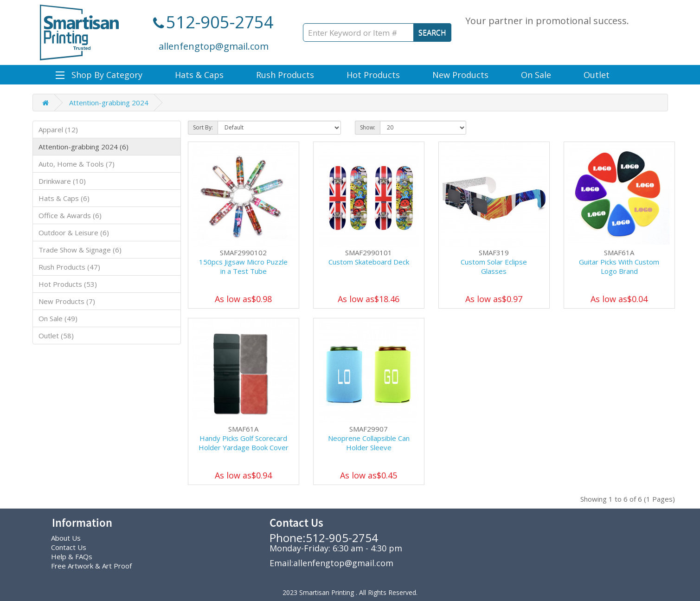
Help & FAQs (72, 556)
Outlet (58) (56, 336)
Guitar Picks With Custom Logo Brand (619, 266)
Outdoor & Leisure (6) (74, 233)
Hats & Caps (199, 75)
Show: (368, 127)
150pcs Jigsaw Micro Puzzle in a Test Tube (243, 266)
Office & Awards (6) (70, 215)
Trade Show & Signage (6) (80, 250)
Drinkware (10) (62, 181)
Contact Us (69, 547)
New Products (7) (67, 301)
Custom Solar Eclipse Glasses (494, 266)
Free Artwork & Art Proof (91, 566)
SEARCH (432, 32)
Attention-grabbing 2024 (109, 103)
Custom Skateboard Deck (369, 262)
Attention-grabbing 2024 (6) (83, 147)
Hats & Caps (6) (64, 198)
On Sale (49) (58, 318)
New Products (460, 75)
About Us (66, 538)
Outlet (597, 75)
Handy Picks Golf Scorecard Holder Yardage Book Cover (244, 443)
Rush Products (285, 75)
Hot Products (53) (68, 284)
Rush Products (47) (69, 267)
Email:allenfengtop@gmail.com (331, 563)
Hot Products (373, 75)
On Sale (536, 75)
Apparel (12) (58, 129)
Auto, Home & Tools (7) (77, 164)
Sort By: (203, 127)
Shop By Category (99, 75)
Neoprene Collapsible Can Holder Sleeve (369, 443)
